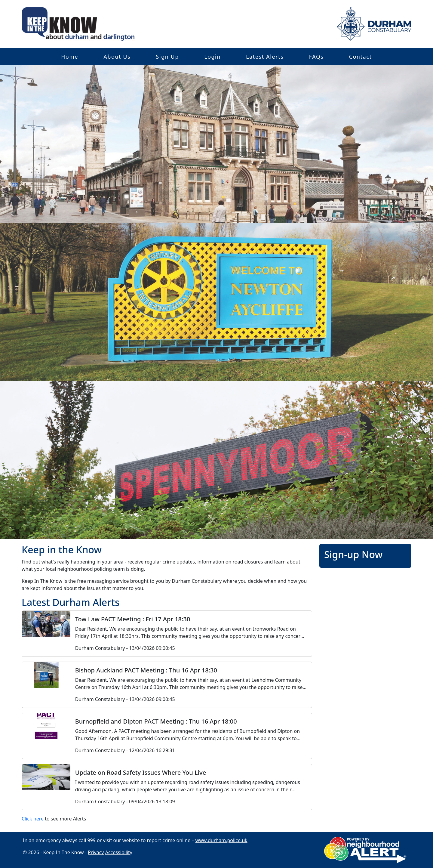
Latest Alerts (265, 57)
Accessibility (119, 852)
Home (70, 57)
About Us (117, 57)
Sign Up (167, 57)
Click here (33, 819)
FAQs (316, 57)
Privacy (96, 852)
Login (212, 57)
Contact (361, 57)
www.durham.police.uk (221, 840)
